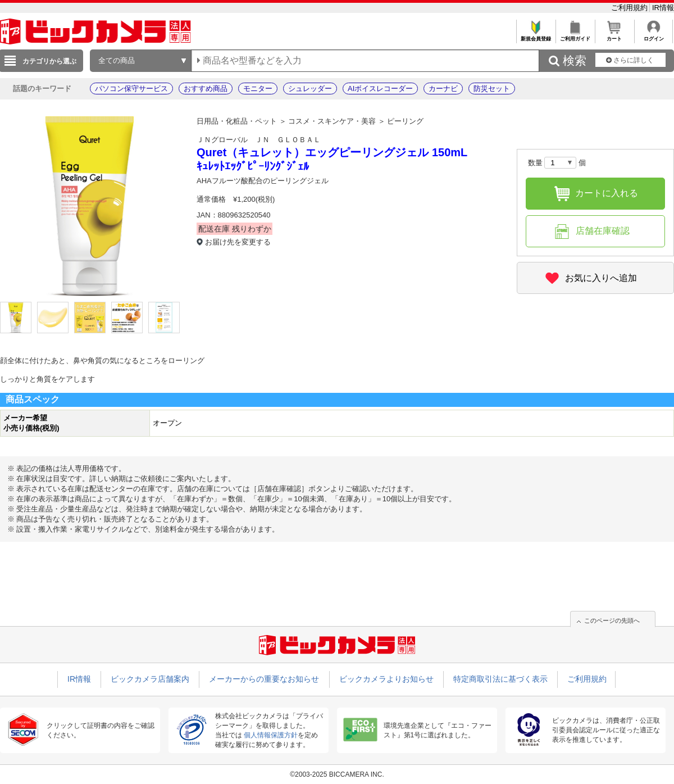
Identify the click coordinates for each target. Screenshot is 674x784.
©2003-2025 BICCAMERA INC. (337, 774)
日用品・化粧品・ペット (237, 121)
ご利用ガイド (575, 36)
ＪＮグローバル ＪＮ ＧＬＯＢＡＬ (259, 140)
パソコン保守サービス (131, 89)
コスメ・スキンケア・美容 (332, 121)
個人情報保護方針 (271, 735)
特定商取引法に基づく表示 (500, 679)
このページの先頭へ (612, 620)
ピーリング (405, 121)
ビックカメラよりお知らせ (386, 679)
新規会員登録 (536, 36)
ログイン (653, 36)
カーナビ (443, 89)
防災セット (492, 89)
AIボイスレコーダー (380, 89)
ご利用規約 (630, 8)
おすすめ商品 (206, 89)
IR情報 (663, 8)
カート (614, 36)
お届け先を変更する (238, 242)
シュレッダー (310, 89)
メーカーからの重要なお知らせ (264, 679)
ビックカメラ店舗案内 (150, 679)
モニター (258, 89)
